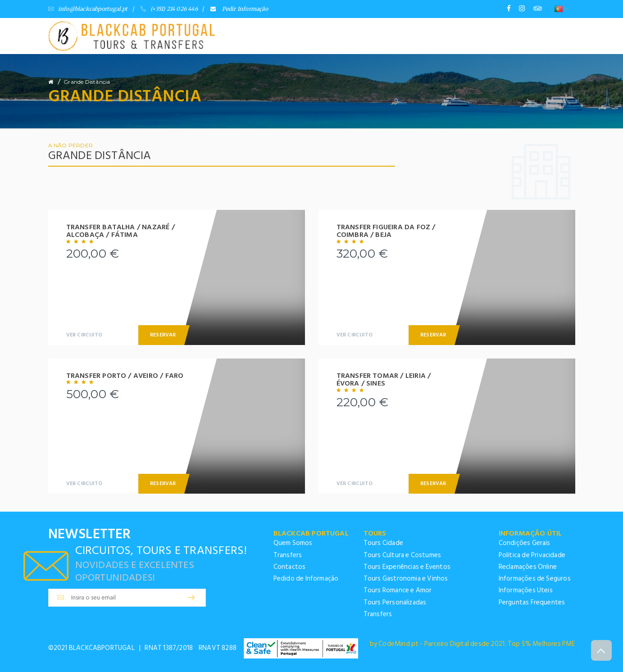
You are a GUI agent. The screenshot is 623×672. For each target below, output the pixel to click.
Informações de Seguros (535, 579)
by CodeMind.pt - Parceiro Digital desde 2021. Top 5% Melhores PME (473, 644)
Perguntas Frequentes (532, 602)
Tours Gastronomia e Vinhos (406, 579)
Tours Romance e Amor (398, 590)
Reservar (163, 335)
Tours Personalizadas (395, 602)
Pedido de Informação (306, 579)
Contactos (290, 567)
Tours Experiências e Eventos (407, 567)
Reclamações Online (528, 567)
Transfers (288, 555)
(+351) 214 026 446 (169, 9)
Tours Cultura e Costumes (402, 555)
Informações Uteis (526, 590)
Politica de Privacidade (532, 555)
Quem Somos (293, 543)
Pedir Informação (239, 9)
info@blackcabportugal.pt (88, 9)
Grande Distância (87, 82)
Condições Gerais (525, 543)
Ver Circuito (84, 335)
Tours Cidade (383, 543)
